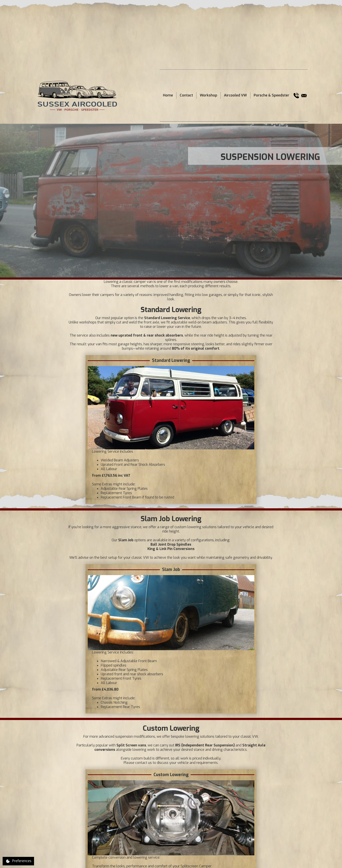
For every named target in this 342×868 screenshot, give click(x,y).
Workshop (209, 95)
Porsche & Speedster (271, 95)
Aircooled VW (235, 95)
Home (168, 95)
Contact (186, 95)
